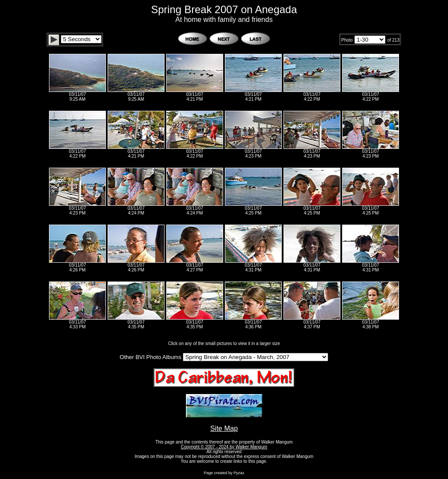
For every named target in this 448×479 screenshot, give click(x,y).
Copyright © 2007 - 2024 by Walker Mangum (224, 447)
